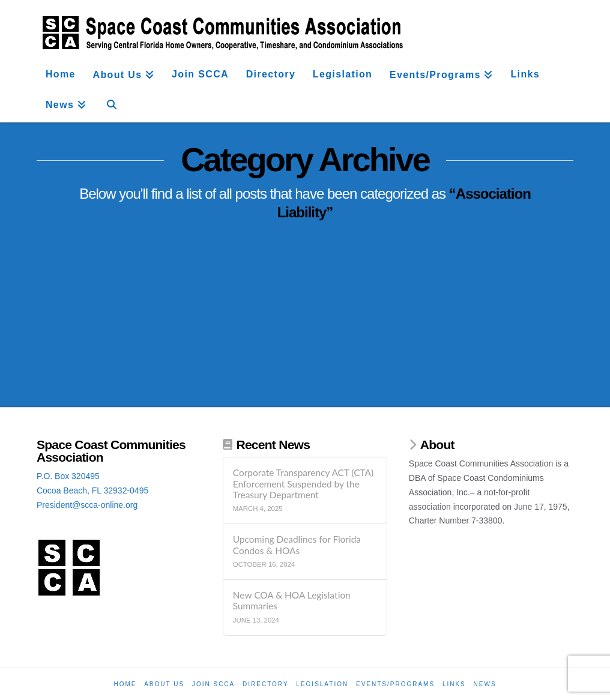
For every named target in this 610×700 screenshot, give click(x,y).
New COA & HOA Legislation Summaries (292, 601)
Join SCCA (213, 684)
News (485, 684)
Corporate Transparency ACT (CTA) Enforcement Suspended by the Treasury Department (303, 484)
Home (125, 684)
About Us (164, 684)
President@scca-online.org (87, 505)
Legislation (322, 684)
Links (454, 684)
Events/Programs (395, 684)
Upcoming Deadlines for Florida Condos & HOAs (297, 545)
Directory (266, 684)
